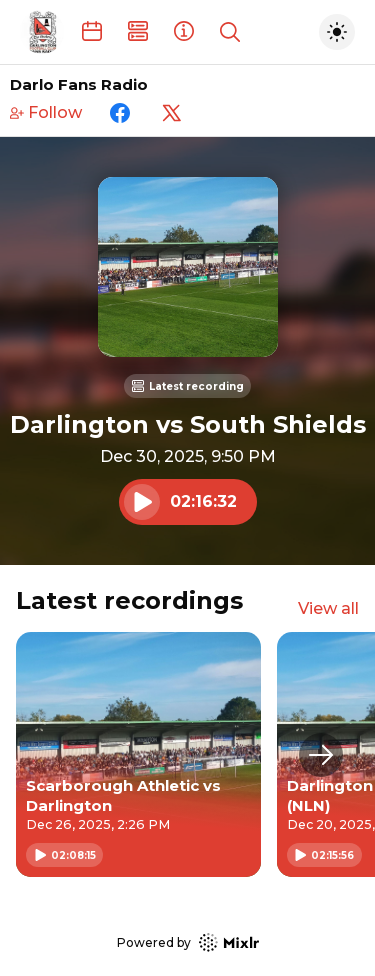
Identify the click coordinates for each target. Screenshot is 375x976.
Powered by (188, 942)
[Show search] (230, 32)
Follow (46, 112)
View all (328, 608)
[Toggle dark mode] (337, 32)
